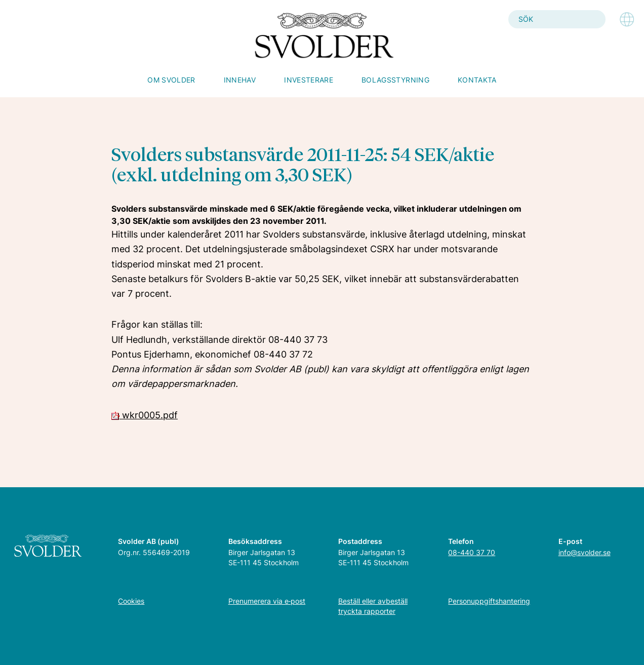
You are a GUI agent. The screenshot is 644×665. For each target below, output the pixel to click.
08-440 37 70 (472, 552)
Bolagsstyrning (395, 80)
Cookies (131, 601)
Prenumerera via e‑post (267, 601)
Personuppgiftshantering (489, 601)
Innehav (240, 80)
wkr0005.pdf (145, 415)
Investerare (309, 80)
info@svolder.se (585, 552)
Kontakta (477, 80)
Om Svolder (171, 80)
